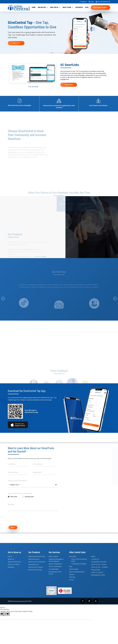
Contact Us (95, 560)
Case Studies (74, 570)
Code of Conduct (97, 573)
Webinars (11, 568)
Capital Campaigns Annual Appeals (56, 561)
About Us (11, 560)
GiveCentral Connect (36, 568)
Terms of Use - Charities (99, 568)
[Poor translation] (7, 615)
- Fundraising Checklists (79, 564)
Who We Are (42, 7)
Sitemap (72, 578)
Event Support (54, 557)
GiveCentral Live (34, 560)
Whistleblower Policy (98, 576)
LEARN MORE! (16, 43)
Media (93, 557)
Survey (71, 580)
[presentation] (22, 519)
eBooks (72, 575)
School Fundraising (55, 567)
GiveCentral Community (37, 562)
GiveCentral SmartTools (37, 557)
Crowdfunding (54, 570)
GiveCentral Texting (35, 570)
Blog (87, 7)
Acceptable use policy (99, 562)
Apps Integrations (55, 564)
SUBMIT (14, 528)
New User (13, 497)
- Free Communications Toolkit (79, 561)
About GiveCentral (14, 562)
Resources (79, 7)
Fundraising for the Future (55, 573)
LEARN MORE (69, 85)
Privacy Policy (96, 570)
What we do (54, 7)
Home (34, 7)
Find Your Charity (100, 7)
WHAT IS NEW (67, 7)
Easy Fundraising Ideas (77, 572)
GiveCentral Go (34, 565)
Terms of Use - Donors (99, 565)
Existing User (28, 497)
